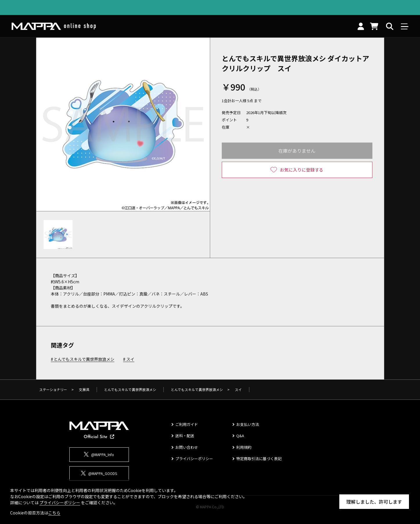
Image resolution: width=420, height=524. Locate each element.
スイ (130, 359)
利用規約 (244, 447)
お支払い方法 (248, 424)
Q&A (240, 436)
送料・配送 (185, 436)
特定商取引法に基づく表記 (259, 459)
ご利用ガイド (187, 424)
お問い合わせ (187, 447)
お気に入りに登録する (302, 170)
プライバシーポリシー (194, 459)
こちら (54, 513)
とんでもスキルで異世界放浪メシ (84, 359)
